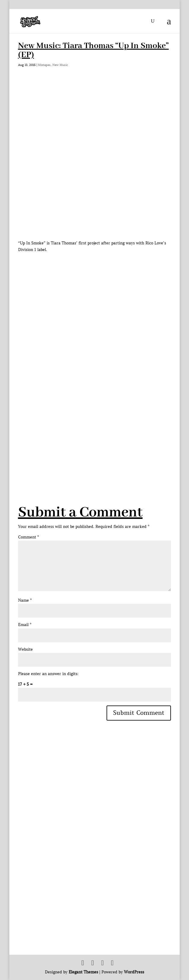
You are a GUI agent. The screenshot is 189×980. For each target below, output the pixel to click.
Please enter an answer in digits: (48, 674)
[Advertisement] (104, 433)
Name (25, 600)
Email (25, 625)
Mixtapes (44, 65)
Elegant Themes (83, 972)
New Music (60, 65)
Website (25, 649)
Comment (28, 537)
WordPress (134, 972)
